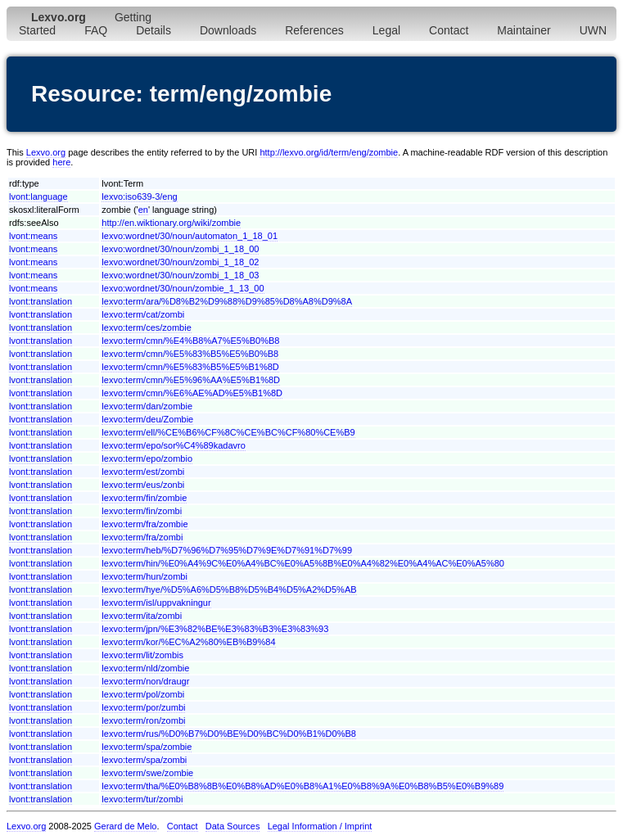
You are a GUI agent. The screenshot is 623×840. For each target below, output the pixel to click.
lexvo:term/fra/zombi (142, 537)
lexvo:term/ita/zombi (142, 616)
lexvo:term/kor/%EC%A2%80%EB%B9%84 (188, 642)
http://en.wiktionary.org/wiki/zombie (171, 223)
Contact (449, 30)
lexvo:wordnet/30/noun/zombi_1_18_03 (180, 275)
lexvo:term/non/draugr (145, 681)
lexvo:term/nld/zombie (145, 668)
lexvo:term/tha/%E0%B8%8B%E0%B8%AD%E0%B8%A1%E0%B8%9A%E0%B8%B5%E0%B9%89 (302, 786)
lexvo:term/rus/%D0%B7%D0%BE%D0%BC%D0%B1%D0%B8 (229, 734)
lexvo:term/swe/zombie (147, 773)
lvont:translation (41, 301)
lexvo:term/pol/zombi (143, 694)
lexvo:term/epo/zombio (147, 458)
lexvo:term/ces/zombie (146, 327)
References (314, 30)
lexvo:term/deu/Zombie (147, 419)
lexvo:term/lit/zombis (142, 655)
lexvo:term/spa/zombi (144, 760)
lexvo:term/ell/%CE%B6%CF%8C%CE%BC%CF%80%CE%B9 (228, 432)
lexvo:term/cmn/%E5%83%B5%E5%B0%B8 (190, 354)
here (61, 162)
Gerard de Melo (125, 826)
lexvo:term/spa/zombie (147, 747)
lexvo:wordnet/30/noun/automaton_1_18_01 (190, 236)
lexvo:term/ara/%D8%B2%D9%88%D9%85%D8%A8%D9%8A (227, 301)
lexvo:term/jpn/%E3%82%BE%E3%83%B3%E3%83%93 (215, 629)
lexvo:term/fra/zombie (144, 524)
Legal (386, 30)
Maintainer (524, 30)
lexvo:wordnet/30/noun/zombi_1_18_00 (180, 249)
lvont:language (38, 196)
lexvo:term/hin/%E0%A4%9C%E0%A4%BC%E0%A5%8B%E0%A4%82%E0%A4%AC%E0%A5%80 (303, 563)
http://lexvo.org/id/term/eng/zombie (329, 152)
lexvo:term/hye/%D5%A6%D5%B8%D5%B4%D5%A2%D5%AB (229, 589)
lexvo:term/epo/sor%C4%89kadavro (173, 445)
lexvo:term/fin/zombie (144, 498)
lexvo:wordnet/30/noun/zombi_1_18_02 (180, 262)
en (143, 210)
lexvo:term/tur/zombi (142, 799)
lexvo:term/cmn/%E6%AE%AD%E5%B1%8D (192, 393)
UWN (593, 30)
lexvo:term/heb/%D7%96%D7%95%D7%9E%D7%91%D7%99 (227, 550)
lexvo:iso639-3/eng (139, 196)
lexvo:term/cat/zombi (143, 314)
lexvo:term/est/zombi (143, 472)
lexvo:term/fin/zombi (142, 511)
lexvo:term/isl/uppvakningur (156, 603)
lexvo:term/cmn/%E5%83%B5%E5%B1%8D (190, 367)
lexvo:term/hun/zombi (144, 576)
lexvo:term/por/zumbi (143, 707)
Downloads (228, 30)
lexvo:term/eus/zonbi (143, 485)
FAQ (96, 30)
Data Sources (233, 826)
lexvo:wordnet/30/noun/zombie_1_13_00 (183, 288)
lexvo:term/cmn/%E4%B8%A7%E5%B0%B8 (190, 341)
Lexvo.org (46, 152)
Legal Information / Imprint (320, 826)
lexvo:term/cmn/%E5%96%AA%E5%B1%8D (191, 380)
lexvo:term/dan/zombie (147, 406)
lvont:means (33, 236)
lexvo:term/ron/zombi (143, 720)
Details (153, 30)
